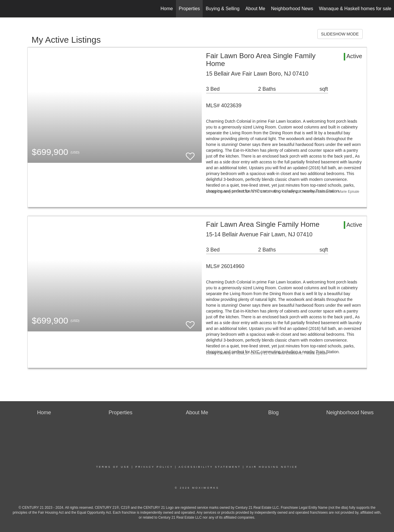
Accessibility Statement (210, 467)
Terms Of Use (113, 467)
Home (167, 9)
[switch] (190, 154)
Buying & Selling (223, 9)
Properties (189, 9)
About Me (255, 9)
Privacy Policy (154, 467)
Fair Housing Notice (272, 467)
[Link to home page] (7, 9)
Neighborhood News (292, 9)
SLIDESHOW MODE (340, 34)
